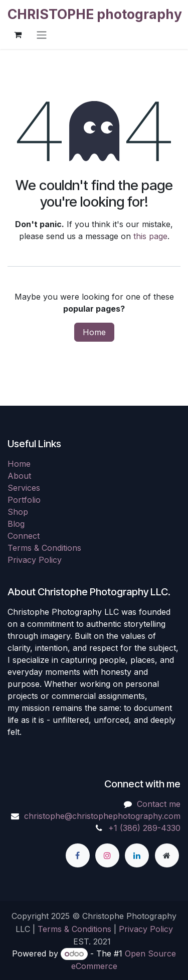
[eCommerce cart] (18, 35)
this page (150, 236)
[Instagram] (107, 855)
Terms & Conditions (44, 548)
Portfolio (24, 500)
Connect (24, 536)
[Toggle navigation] (42, 35)
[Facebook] (78, 855)
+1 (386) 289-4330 (144, 828)
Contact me (159, 804)
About (19, 476)
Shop (18, 512)
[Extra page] (167, 855)
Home (94, 332)
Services (24, 488)
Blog (16, 524)
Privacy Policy (35, 560)
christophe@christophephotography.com (102, 816)
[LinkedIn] (137, 855)
